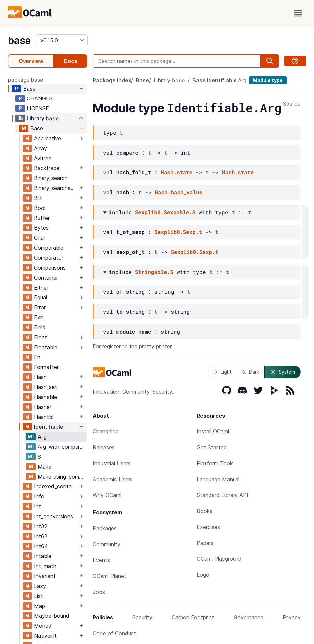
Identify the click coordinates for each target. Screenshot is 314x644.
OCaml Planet (109, 576)
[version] (62, 40)
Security (142, 617)
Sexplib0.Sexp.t (178, 232)
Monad (43, 626)
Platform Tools (215, 463)
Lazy (40, 586)
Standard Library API (223, 495)
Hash (40, 377)
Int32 (41, 526)
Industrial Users (112, 463)
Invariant (45, 576)
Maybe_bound (52, 616)
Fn (37, 357)
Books (205, 511)
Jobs (99, 592)
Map (40, 606)
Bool (40, 208)
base (19, 40)
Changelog (106, 431)
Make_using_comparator (62, 477)
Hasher (43, 407)
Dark (251, 372)
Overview (31, 61)
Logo (203, 575)
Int (38, 506)
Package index (112, 80)
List (39, 596)
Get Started (212, 447)
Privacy (292, 617)
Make (45, 467)
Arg (42, 437)
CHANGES (40, 98)
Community (106, 544)
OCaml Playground (219, 559)
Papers (205, 543)
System (283, 372)
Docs (70, 61)
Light (222, 372)
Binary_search (51, 178)
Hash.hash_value (179, 192)
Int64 (41, 546)
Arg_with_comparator (62, 447)
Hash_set (46, 387)
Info (39, 496)
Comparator (49, 258)
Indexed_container (56, 486)
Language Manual (218, 479)
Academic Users (113, 479)
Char (40, 238)
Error (40, 307)
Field (40, 327)
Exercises (208, 527)
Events (101, 560)
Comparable (49, 248)
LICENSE (38, 108)
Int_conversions (53, 516)
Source (292, 104)
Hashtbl (44, 417)
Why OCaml (107, 495)
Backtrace (47, 168)
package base (26, 80)
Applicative (48, 138)
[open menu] (298, 13)
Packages (105, 528)
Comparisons (50, 268)
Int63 (41, 536)
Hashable (46, 397)
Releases (104, 447)
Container (46, 278)
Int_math (45, 566)
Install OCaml (213, 431)
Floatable (46, 347)
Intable (43, 556)
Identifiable (49, 427)
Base (29, 89)
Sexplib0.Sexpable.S (165, 212)
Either (41, 288)
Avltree (43, 158)
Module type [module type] (268, 80)
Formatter (46, 367)
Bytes (41, 228)
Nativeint (45, 636)
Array (41, 148)
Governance (248, 617)
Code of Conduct (114, 633)
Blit (38, 198)
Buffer (42, 218)
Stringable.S (154, 272)
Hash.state (177, 172)
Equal (41, 297)
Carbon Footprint (193, 617)
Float (41, 337)
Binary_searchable (56, 188)
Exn (39, 317)
